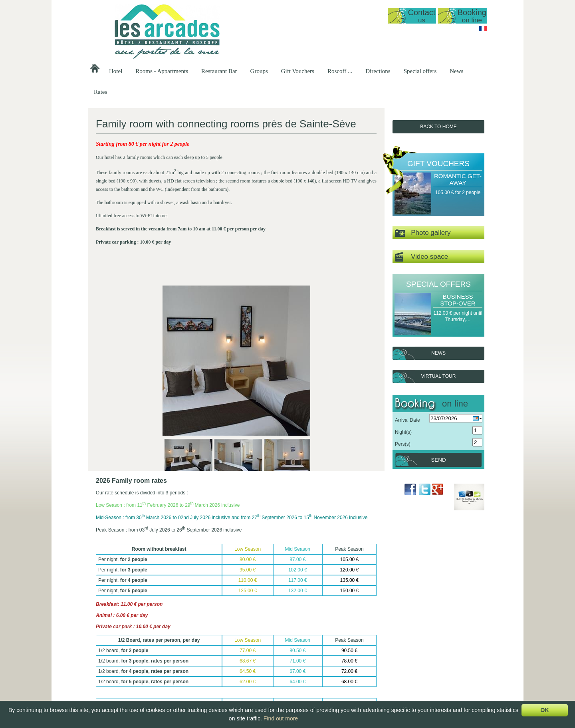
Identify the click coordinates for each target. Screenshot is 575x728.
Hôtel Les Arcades (138, 637)
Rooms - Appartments (162, 71)
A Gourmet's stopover (437, 657)
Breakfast (320, 670)
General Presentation (268, 643)
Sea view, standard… (268, 670)
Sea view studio (262, 650)
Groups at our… (380, 650)
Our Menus (322, 657)
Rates (100, 92)
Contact (421, 16)
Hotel (116, 71)
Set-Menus (322, 650)
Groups (259, 71)
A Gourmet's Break (434, 643)
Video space (421, 257)
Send (438, 460)
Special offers (420, 71)
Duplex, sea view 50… (269, 657)
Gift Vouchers (298, 71)
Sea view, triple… (264, 677)
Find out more (281, 718)
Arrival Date (407, 420)
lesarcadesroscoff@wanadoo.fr (138, 675)
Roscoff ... (340, 71)
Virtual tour (439, 376)
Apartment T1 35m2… (269, 664)
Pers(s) (403, 444)
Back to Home (438, 127)
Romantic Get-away (458, 179)
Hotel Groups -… (381, 643)
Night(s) (403, 432)
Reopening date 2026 (215, 650)
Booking (472, 16)
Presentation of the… (214, 643)
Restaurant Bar (219, 71)
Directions (378, 71)
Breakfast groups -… (385, 657)
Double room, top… (266, 684)
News (456, 71)
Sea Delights (428, 664)
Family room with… (266, 698)
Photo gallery (423, 233)
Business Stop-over (458, 300)
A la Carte (321, 664)
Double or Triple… (265, 691)
